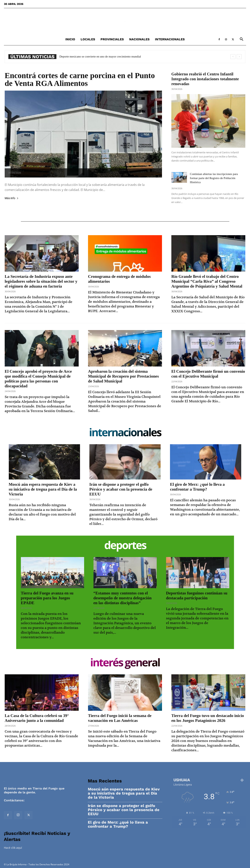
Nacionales (139, 39)
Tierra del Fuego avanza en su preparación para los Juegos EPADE (47, 598)
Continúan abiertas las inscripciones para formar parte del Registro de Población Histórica (214, 178)
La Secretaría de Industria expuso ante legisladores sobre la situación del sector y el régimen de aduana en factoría (41, 281)
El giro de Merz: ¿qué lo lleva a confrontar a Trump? (197, 487)
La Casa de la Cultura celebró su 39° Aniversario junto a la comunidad (37, 718)
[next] (239, 57)
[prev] (233, 57)
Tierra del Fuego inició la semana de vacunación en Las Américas (120, 718)
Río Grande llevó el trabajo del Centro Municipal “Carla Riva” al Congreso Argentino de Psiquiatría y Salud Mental (207, 281)
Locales (88, 39)
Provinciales (112, 39)
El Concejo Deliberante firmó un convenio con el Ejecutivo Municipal (208, 374)
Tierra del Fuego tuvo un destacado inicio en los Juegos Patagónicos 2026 (208, 718)
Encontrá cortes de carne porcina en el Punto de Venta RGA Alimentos (80, 79)
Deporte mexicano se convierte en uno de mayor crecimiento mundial (103, 57)
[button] (241, 40)
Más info (12, 198)
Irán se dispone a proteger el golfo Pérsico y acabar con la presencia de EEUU (121, 489)
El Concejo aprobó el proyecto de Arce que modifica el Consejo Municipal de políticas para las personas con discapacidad (38, 379)
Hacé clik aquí (13, 848)
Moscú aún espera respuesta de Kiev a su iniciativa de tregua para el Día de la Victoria (43, 489)
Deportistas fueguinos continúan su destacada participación (197, 596)
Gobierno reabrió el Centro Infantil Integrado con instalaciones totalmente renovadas (205, 79)
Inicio (70, 39)
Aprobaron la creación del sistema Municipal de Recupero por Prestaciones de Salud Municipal (123, 376)
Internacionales (170, 39)
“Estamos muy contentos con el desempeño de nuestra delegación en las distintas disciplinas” (123, 598)
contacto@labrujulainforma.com (51, 800)
